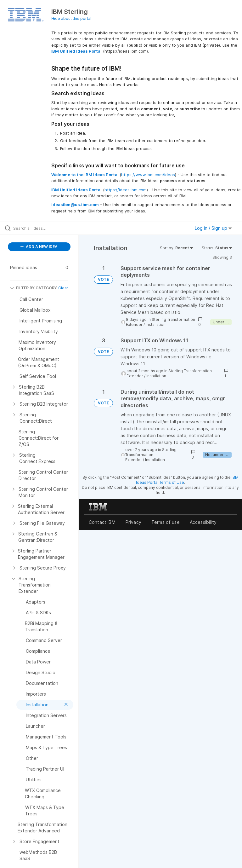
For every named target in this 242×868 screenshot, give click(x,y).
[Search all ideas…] (42, 228)
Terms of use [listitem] (166, 522)
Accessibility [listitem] (203, 522)
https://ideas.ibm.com (126, 190)
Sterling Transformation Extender (151, 455)
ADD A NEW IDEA (39, 247)
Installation (156, 324)
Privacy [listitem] (133, 522)
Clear (63, 288)
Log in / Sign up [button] (213, 228)
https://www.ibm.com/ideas (148, 175)
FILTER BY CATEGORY (34, 288)
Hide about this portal (71, 18)
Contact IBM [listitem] (102, 522)
